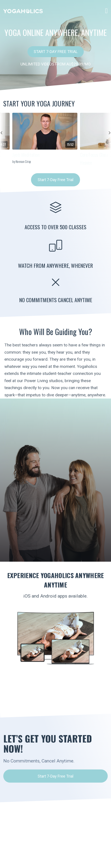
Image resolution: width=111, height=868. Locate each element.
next (107, 138)
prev (4, 138)
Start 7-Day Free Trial (56, 52)
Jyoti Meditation (26, 155)
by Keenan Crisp (22, 161)
